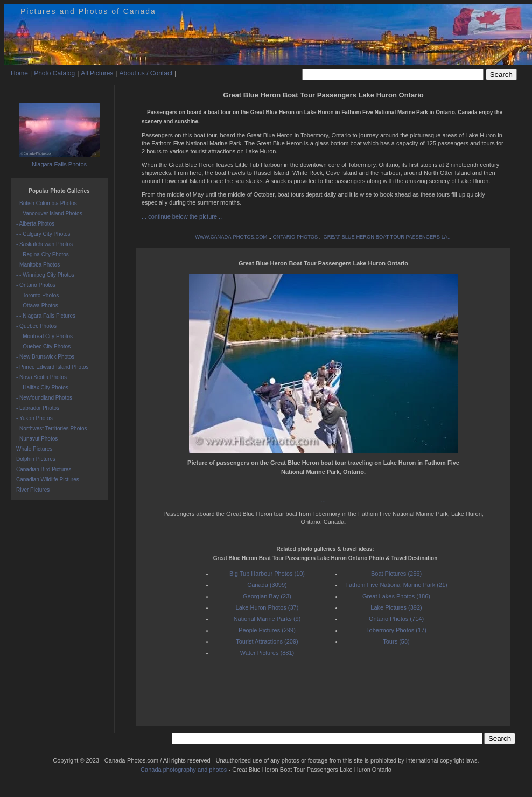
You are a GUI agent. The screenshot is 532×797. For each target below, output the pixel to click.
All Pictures (97, 73)
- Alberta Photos (35, 224)
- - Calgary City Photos (43, 234)
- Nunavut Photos (37, 439)
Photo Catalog (54, 73)
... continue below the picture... (182, 216)
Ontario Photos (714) (396, 619)
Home (19, 73)
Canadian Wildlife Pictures (48, 480)
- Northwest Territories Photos (52, 428)
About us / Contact (146, 73)
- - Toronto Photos (37, 295)
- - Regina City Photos (43, 254)
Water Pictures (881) (267, 653)
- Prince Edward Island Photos (52, 367)
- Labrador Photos (38, 408)
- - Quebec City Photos (43, 347)
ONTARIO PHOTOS (296, 237)
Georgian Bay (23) (267, 596)
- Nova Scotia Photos (41, 377)
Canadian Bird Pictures (44, 469)
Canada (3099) (267, 585)
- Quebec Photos (36, 326)
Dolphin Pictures (36, 459)
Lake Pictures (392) (396, 607)
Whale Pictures (34, 449)
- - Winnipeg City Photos (45, 275)
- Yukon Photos (34, 418)
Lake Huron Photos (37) (267, 607)
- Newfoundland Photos (44, 398)
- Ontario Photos (36, 285)
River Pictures (33, 490)
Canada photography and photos (184, 770)
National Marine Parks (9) (267, 619)
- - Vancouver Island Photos (49, 214)
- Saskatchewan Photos (44, 244)
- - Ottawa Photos (37, 306)
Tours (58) (396, 641)
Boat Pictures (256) (396, 574)
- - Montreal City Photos (44, 336)
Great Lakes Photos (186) (396, 596)
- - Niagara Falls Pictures (46, 316)
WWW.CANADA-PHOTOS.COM (231, 237)
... (323, 500)
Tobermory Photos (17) (396, 630)
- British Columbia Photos (47, 203)
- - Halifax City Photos (42, 387)
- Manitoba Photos (38, 265)
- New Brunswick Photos (45, 357)
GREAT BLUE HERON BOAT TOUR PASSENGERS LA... (388, 237)
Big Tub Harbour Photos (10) (267, 574)
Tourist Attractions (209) (267, 641)
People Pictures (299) (267, 630)
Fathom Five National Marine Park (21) (396, 585)
